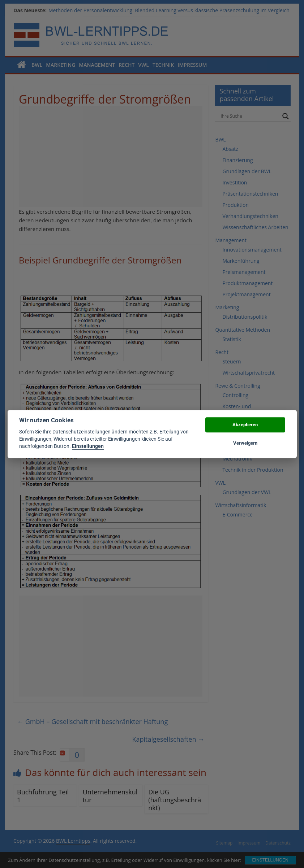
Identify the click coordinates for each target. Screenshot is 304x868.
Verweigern (245, 443)
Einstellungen (88, 446)
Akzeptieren (245, 425)
